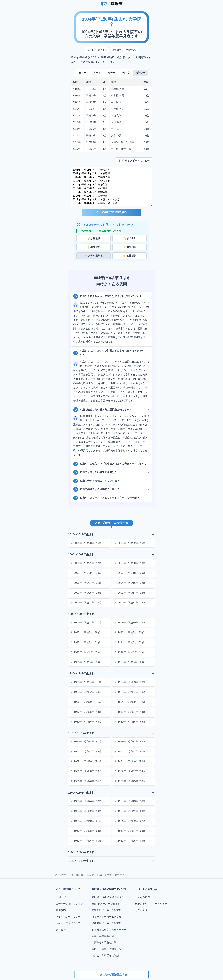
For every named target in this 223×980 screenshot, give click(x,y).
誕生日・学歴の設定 (125, 50)
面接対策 (130, 256)
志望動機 (94, 238)
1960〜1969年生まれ (111, 793)
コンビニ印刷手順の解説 (105, 956)
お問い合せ (141, 910)
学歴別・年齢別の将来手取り (108, 949)
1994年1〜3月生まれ (97, 50)
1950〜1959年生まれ (111, 852)
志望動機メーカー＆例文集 (107, 910)
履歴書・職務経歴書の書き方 (108, 897)
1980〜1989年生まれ (111, 674)
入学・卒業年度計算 (72, 875)
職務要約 (94, 247)
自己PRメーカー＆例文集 (106, 904)
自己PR (129, 238)
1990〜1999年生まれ (111, 614)
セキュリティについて (68, 923)
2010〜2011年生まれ (111, 535)
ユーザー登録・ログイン (69, 904)
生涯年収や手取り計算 (104, 943)
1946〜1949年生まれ (111, 861)
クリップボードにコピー (134, 161)
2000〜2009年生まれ (111, 554)
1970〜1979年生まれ (111, 733)
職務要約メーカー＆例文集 (107, 917)
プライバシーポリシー (68, 917)
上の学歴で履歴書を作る (111, 212)
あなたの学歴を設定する (111, 975)
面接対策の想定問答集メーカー (109, 930)
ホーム (61, 897)
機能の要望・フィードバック (151, 904)
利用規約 (61, 910)
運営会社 (61, 930)
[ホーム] (56, 875)
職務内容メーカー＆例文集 (107, 923)
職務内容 (130, 247)
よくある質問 (142, 897)
